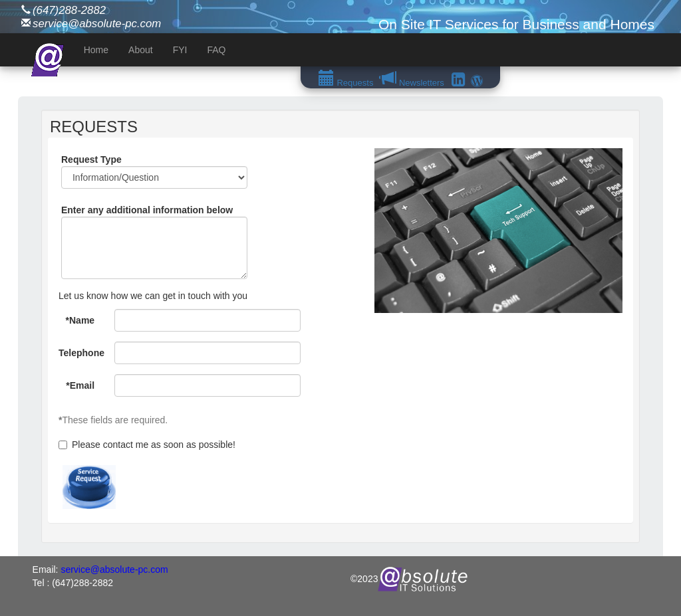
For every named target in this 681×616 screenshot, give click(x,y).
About (141, 50)
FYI (180, 50)
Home (96, 50)
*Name (80, 320)
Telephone (81, 353)
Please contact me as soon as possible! (147, 445)
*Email (80, 385)
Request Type (91, 159)
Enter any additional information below (147, 210)
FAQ (216, 50)
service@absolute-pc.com (97, 24)
